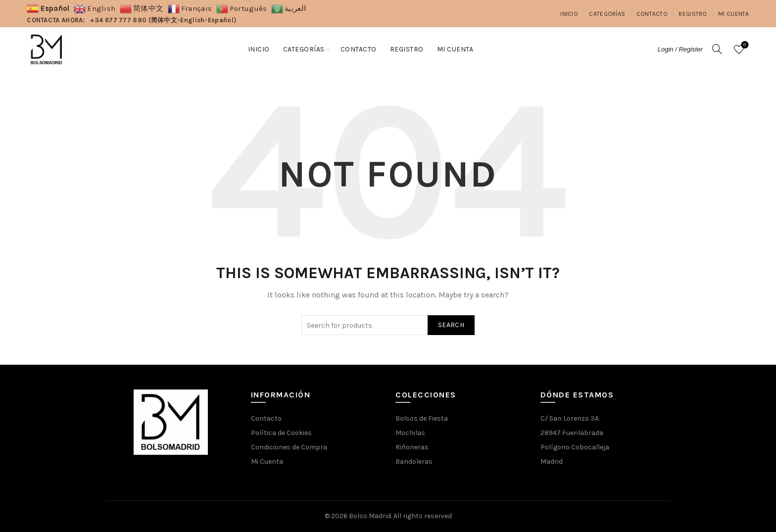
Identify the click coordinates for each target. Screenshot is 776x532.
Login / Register (680, 49)
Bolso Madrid (370, 516)
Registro (693, 14)
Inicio (569, 14)
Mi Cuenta (734, 14)
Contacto (652, 14)
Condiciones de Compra (289, 447)
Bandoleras (414, 461)
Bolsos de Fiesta (422, 418)
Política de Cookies (281, 433)
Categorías (607, 14)
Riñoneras (412, 447)
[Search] (717, 49)
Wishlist (744, 45)
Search (451, 325)
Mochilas (410, 433)
